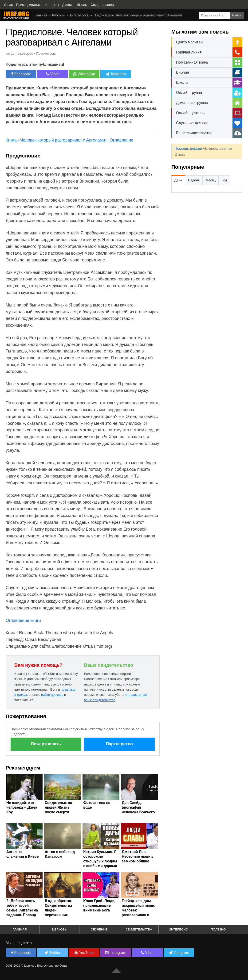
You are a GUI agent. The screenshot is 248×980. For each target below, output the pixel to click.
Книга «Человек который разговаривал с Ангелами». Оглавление (69, 140)
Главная (41, 15)
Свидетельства (139, 929)
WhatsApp (84, 74)
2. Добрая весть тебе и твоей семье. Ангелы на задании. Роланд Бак (22, 910)
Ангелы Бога (79, 15)
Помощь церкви (188, 148)
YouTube (84, 953)
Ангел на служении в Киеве (23, 854)
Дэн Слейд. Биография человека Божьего (138, 807)
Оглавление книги (23, 620)
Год (224, 180)
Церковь (59, 929)
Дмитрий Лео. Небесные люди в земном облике (138, 856)
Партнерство (119, 744)
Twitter (52, 953)
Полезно (218, 929)
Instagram (116, 953)
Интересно (178, 929)
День (178, 180)
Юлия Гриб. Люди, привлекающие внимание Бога (99, 905)
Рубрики (58, 15)
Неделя (194, 180)
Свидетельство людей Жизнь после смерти (59, 807)
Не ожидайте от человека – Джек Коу (22, 807)
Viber (53, 74)
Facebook (21, 74)
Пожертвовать (46, 744)
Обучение (99, 929)
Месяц (211, 180)
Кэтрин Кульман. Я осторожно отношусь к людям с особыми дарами (100, 859)
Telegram (116, 74)
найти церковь (52, 695)
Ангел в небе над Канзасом (60, 854)
